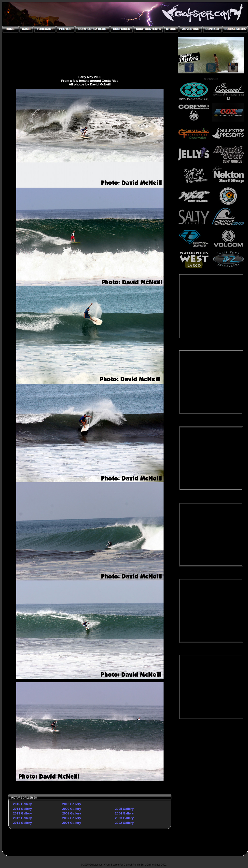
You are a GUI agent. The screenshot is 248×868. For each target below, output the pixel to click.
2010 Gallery (72, 804)
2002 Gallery (124, 823)
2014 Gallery (22, 809)
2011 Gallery (22, 823)
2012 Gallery (22, 818)
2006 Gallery (72, 823)
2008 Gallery (72, 813)
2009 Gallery (72, 809)
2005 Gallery (124, 809)
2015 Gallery (22, 804)
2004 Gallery (124, 813)
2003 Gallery (124, 818)
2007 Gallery (72, 818)
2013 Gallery (22, 813)
